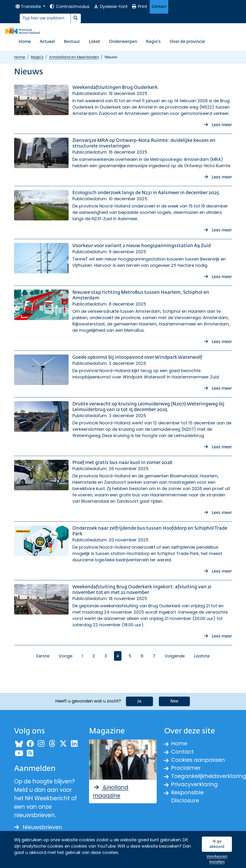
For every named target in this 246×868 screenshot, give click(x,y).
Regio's (153, 42)
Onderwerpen (123, 42)
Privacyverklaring (195, 786)
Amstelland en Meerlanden (74, 57)
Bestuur (72, 42)
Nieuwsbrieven (39, 827)
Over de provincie (187, 42)
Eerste (43, 656)
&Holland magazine (111, 792)
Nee (174, 701)
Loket (94, 42)
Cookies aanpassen (199, 760)
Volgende (175, 656)
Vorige (66, 656)
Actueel (47, 42)
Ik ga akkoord (217, 844)
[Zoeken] (45, 18)
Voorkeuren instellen (217, 859)
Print (139, 6)
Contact (159, 7)
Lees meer (218, 124)
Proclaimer (186, 769)
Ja (139, 701)
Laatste (202, 656)
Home (25, 42)
